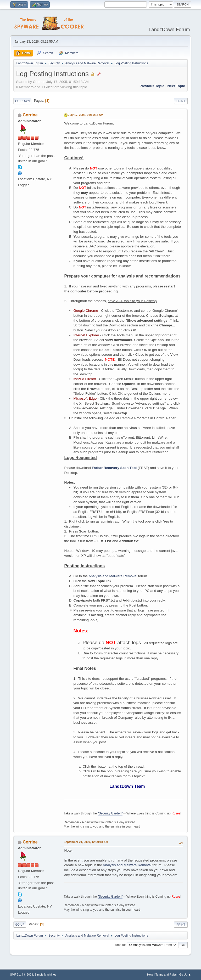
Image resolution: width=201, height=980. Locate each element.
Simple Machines (46, 975)
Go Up (20, 925)
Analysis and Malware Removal (113, 576)
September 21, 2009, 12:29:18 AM (86, 842)
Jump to (119, 945)
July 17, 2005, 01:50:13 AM (85, 115)
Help (150, 975)
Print (181, 101)
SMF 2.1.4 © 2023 (21, 975)
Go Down (22, 101)
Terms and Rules (166, 975)
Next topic (176, 86)
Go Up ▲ (185, 975)
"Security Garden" (110, 813)
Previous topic (152, 86)
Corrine (30, 115)
